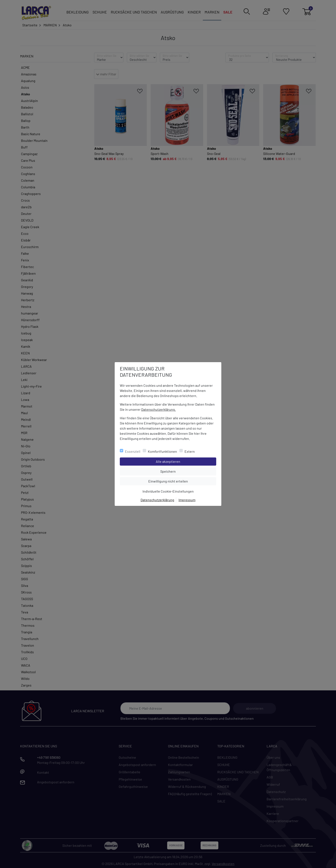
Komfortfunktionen (162, 451)
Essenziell (133, 451)
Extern (190, 451)
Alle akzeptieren (185, 461)
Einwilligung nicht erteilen (178, 481)
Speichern (188, 471)
